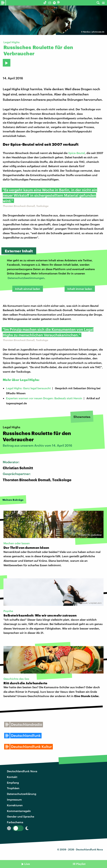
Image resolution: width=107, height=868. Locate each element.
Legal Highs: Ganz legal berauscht (28, 388)
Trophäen (13, 788)
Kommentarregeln (19, 811)
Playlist (81, 864)
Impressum (14, 799)
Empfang (13, 783)
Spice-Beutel (77, 153)
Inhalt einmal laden (28, 289)
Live (27, 864)
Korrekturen (15, 805)
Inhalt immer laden (80, 289)
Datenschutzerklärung (22, 794)
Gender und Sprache (21, 816)
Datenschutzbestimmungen (26, 278)
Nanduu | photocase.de (94, 32)
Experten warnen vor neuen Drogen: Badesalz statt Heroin (44, 398)
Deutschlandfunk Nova (22, 771)
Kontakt (12, 777)
